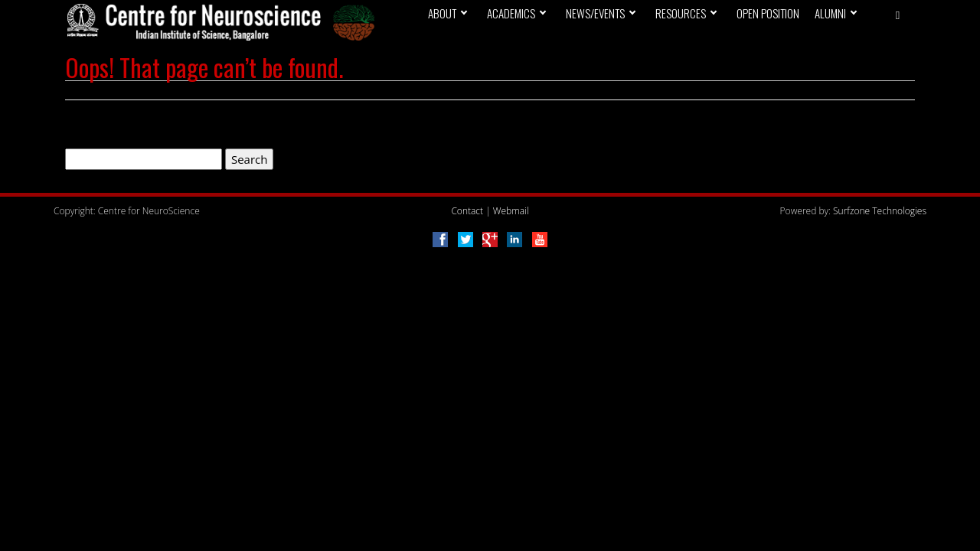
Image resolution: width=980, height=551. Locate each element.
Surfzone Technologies (880, 211)
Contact (467, 211)
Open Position (768, 13)
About (442, 13)
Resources (681, 13)
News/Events (595, 13)
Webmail (511, 211)
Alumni (830, 13)
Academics (511, 13)
